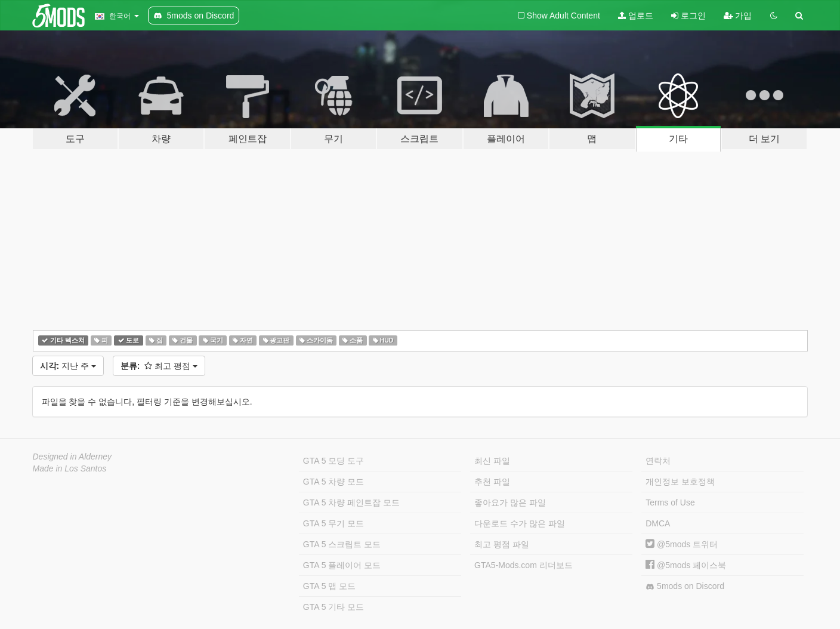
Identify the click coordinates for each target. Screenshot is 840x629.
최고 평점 (159, 366)
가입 (738, 16)
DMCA (658, 523)
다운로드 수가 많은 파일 (520, 523)
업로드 (636, 16)
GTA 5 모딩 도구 (333, 461)
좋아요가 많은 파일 (510, 502)
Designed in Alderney (72, 457)
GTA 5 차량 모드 (333, 482)
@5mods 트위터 (682, 544)
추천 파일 (492, 482)
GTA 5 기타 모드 (333, 607)
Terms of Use (670, 502)
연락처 (658, 461)
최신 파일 (492, 461)
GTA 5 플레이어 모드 (342, 565)
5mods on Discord (685, 586)
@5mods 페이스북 (686, 565)
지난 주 (68, 366)
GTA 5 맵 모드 (329, 586)
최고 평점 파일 (502, 544)
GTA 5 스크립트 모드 (342, 544)
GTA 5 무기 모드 (333, 523)
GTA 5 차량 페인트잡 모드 (351, 502)
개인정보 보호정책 (680, 482)
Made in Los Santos (70, 468)
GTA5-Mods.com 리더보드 (524, 565)
